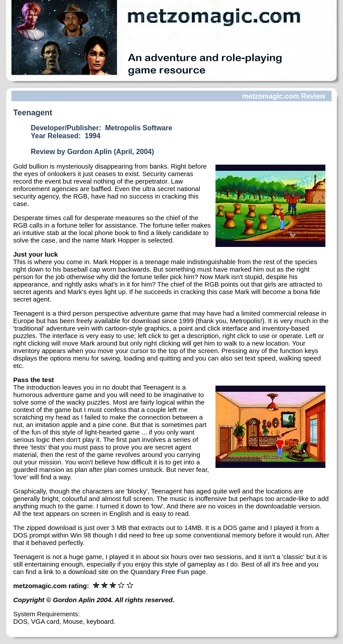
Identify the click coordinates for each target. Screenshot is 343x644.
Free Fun (175, 572)
